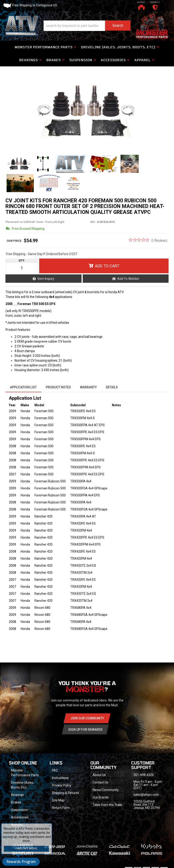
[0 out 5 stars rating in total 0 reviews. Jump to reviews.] (148, 240)
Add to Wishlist (128, 279)
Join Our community (87, 718)
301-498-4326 (144, 775)
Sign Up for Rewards (85, 730)
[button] (87, 26)
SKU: (93, 222)
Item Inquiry (46, 279)
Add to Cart (107, 266)
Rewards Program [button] (21, 862)
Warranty (88, 387)
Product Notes (58, 387)
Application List (23, 387)
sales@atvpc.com (146, 795)
